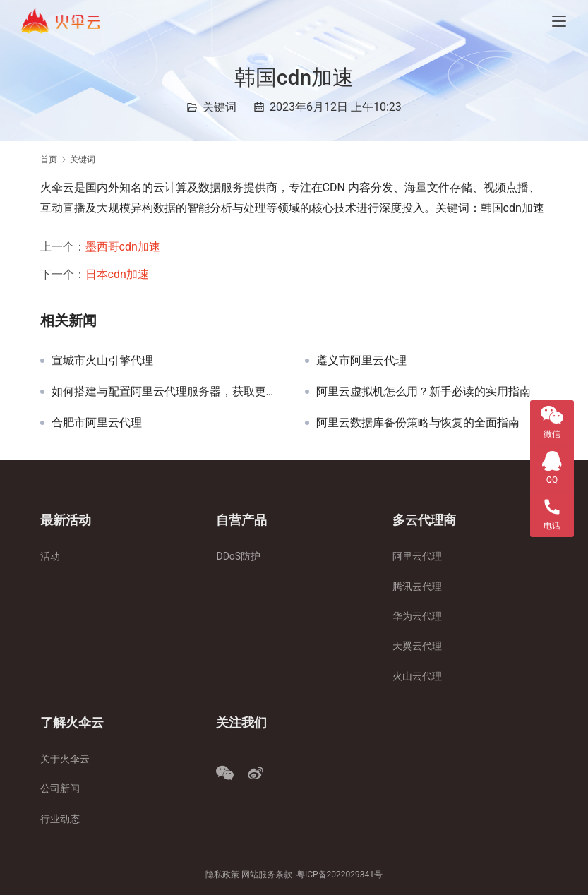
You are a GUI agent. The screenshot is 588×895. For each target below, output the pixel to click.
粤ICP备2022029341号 (340, 875)
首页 (49, 160)
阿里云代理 (417, 556)
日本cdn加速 (117, 274)
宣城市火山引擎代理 (102, 361)
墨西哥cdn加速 (123, 247)
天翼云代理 (417, 646)
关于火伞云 (65, 759)
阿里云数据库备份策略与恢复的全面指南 (418, 423)
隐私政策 (222, 875)
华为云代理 (417, 616)
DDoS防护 (238, 556)
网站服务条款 (267, 875)
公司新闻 (60, 788)
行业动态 (60, 819)
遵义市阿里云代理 (361, 361)
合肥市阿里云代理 (97, 423)
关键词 (220, 107)
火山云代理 (417, 676)
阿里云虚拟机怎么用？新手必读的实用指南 (424, 392)
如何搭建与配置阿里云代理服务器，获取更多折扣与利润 (168, 392)
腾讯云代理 (417, 587)
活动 (50, 556)
